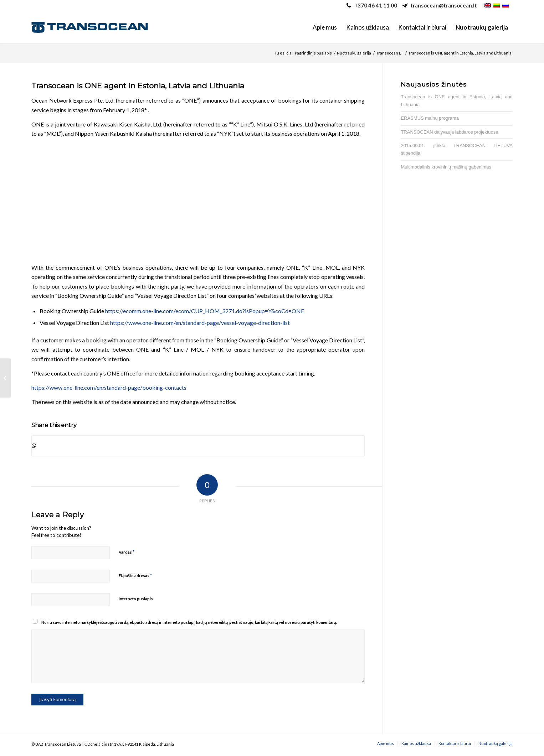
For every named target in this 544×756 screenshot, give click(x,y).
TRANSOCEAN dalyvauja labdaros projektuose (449, 132)
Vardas (127, 552)
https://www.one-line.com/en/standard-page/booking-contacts (109, 387)
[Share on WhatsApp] (198, 446)
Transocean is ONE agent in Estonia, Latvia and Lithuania (138, 86)
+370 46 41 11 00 (376, 5)
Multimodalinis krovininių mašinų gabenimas (446, 167)
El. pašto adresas (135, 575)
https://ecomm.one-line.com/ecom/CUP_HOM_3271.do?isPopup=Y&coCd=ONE (205, 311)
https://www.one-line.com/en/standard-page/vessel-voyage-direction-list (200, 323)
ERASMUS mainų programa (430, 118)
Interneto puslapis (136, 599)
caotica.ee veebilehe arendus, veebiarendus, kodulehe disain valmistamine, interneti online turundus (186, 745)
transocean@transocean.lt (444, 5)
